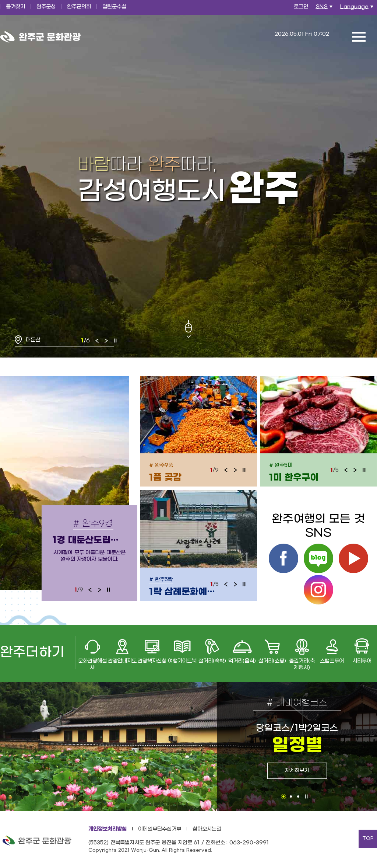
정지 (115, 341)
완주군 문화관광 (40, 37)
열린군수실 (114, 7)
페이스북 (283, 558)
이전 (97, 341)
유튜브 (353, 558)
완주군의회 (79, 7)
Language (358, 9)
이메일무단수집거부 (160, 829)
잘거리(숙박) (212, 661)
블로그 (318, 558)
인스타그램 (318, 590)
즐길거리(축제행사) (302, 664)
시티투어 (362, 661)
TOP (368, 839)
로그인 (301, 7)
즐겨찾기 (15, 7)
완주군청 (46, 7)
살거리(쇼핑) (272, 661)
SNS (325, 9)
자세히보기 (297, 771)
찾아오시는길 (207, 829)
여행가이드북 (182, 661)
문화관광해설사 (92, 664)
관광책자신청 (152, 661)
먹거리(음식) (242, 661)
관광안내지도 (122, 661)
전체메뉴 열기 (359, 37)
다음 (106, 341)
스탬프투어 (332, 661)
